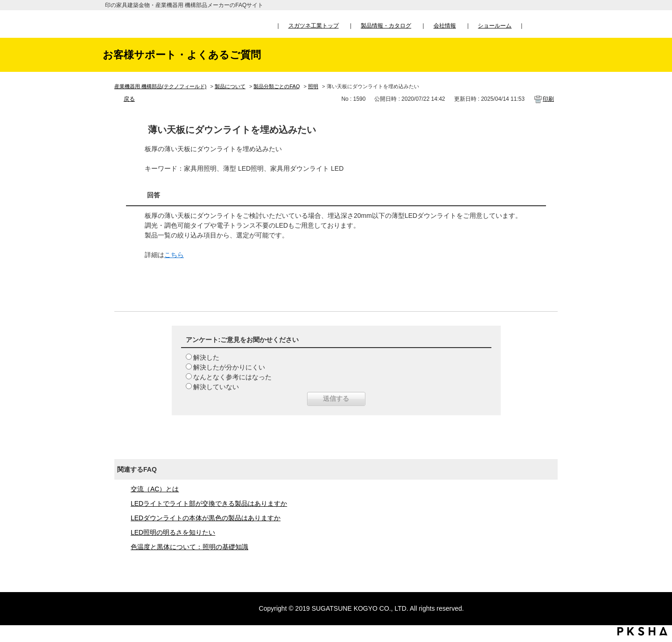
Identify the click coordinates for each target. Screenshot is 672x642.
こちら (174, 255)
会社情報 (445, 26)
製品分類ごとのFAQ (276, 86)
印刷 (548, 99)
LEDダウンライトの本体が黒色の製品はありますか (206, 518)
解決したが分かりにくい (229, 367)
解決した (206, 357)
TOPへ (656, 548)
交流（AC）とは (155, 489)
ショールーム (495, 26)
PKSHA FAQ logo (642, 631)
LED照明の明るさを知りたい (173, 532)
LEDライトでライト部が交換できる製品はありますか (209, 503)
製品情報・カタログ (386, 26)
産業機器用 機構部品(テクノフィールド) (160, 86)
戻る (129, 99)
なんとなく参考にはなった (232, 377)
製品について (230, 86)
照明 (313, 86)
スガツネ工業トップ (314, 26)
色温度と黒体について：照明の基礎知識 (189, 547)
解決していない (216, 387)
